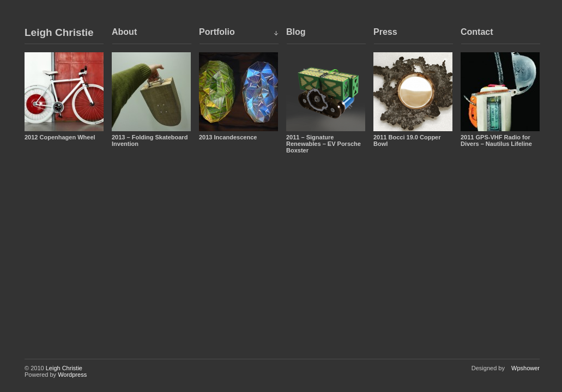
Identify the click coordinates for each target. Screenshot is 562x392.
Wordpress (72, 375)
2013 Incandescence (228, 137)
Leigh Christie (59, 33)
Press (385, 32)
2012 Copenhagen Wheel (60, 137)
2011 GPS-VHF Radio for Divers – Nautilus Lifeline (496, 140)
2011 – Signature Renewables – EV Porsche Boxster (324, 144)
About (124, 32)
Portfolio (217, 32)
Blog (296, 32)
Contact (477, 32)
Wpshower (525, 368)
